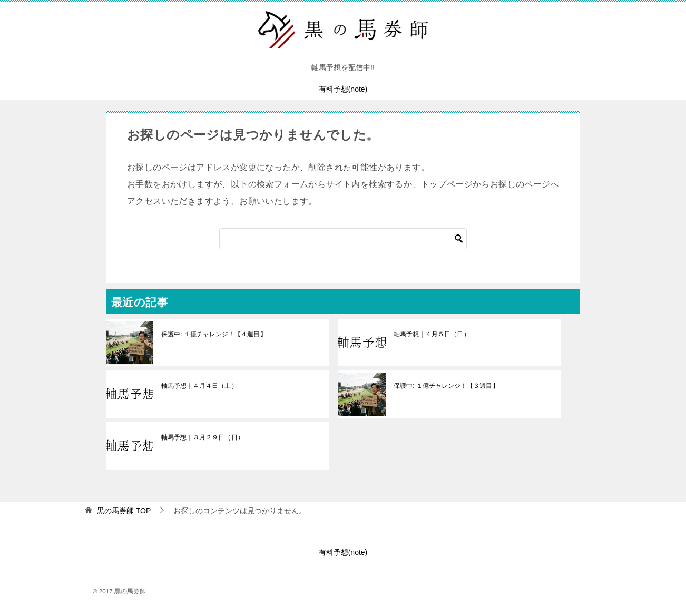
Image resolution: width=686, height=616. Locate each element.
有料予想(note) (343, 89)
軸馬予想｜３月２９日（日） (202, 437)
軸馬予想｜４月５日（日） (432, 334)
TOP (124, 511)
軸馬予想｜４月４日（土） (199, 386)
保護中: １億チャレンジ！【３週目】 (446, 386)
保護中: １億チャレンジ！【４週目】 (214, 334)
